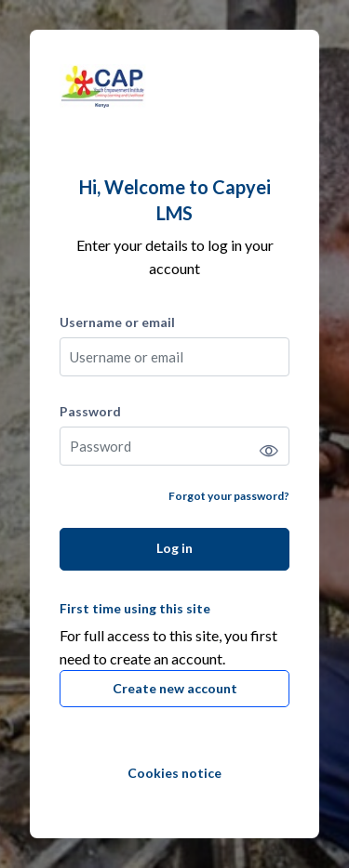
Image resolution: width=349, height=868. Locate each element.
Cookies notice (174, 773)
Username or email (117, 322)
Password (90, 411)
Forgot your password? (229, 496)
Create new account (175, 688)
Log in (174, 548)
